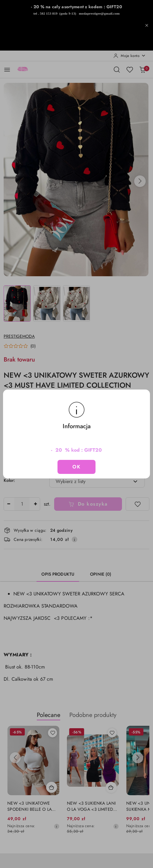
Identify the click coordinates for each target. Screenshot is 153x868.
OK (76, 467)
